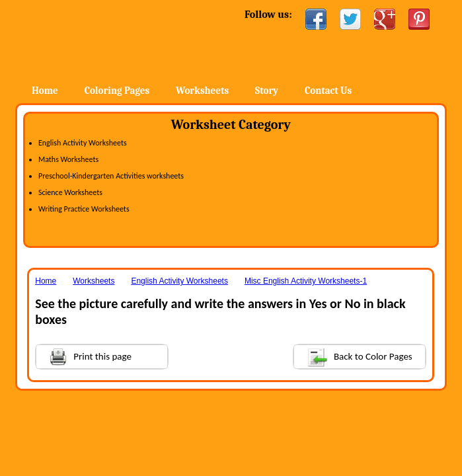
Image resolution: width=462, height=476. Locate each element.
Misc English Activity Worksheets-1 (306, 281)
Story (267, 91)
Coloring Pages (117, 91)
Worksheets (202, 91)
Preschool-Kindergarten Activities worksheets (111, 176)
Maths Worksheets (68, 159)
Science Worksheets (70, 192)
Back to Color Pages (353, 356)
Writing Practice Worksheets (84, 209)
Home (123, 39)
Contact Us (328, 91)
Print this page (84, 355)
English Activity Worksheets (83, 143)
